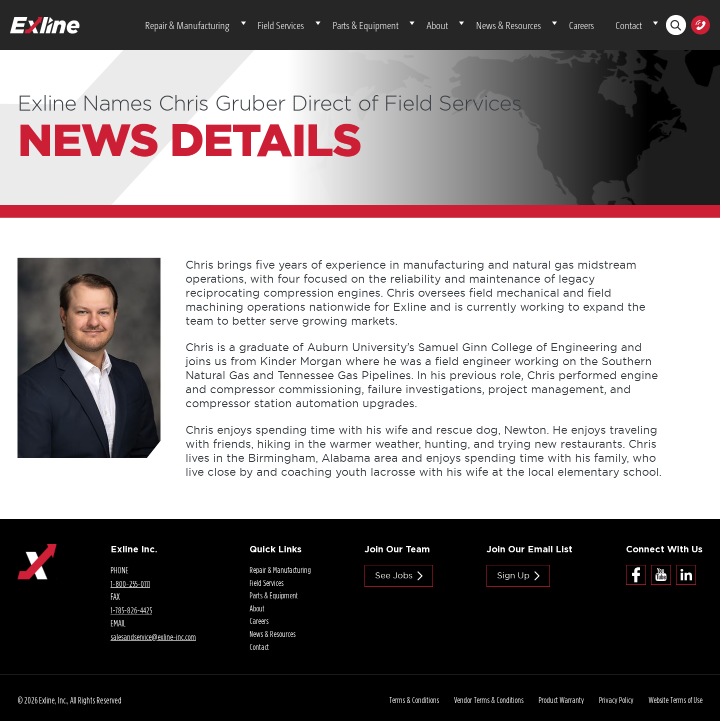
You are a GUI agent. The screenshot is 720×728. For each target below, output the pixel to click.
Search (675, 27)
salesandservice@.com (152, 641)
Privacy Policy (611, 708)
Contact (634, 27)
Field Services (340, 27)
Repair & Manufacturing (257, 27)
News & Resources (536, 27)
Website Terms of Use (673, 708)
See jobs (395, 580)
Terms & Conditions (405, 708)
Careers (598, 27)
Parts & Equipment (414, 27)
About (475, 27)
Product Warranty (555, 708)
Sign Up (517, 580)
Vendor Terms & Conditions (481, 708)
